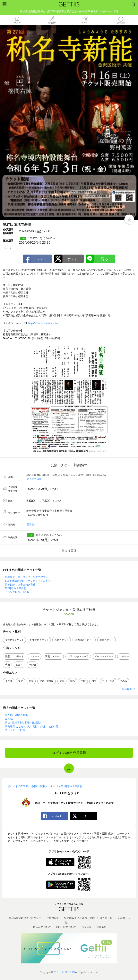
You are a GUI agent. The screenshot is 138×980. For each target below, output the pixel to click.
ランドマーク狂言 (15, 730)
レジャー (124, 656)
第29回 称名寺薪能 (16, 588)
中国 (83, 681)
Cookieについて (42, 927)
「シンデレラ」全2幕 (17, 592)
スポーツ (35, 656)
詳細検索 (127, 689)
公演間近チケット (84, 640)
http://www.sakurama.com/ (43, 323)
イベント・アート (104, 656)
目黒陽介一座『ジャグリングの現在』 (26, 577)
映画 (7, 665)
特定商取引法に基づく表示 (79, 918)
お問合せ (86, 927)
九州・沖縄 (108, 681)
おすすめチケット (39, 640)
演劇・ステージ (53, 656)
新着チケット (107, 640)
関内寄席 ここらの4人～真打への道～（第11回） (34, 727)
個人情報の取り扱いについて (25, 918)
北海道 (9, 681)
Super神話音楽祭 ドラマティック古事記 (28, 581)
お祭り (19, 665)
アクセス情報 (34, 479)
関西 (73, 681)
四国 (94, 681)
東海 (62, 681)
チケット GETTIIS (64, 972)
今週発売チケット (14, 640)
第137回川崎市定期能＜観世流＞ (24, 723)
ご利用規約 (53, 918)
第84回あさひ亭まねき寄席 (20, 585)
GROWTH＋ (12, 719)
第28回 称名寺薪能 (16, 715)
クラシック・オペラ (78, 656)
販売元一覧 (106, 918)
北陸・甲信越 (47, 681)
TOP (69, 770)
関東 (31, 681)
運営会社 (101, 927)
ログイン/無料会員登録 (69, 753)
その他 (32, 665)
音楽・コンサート (14, 656)
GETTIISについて (66, 927)
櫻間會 (30, 525)
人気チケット (62, 640)
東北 (21, 681)
